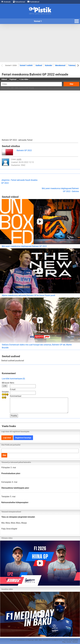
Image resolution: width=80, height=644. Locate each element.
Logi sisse (7, 438)
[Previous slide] (2, 65)
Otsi (71, 84)
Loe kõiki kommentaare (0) (13, 379)
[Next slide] (78, 65)
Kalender (49, 65)
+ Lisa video (24, 79)
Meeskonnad (60, 65)
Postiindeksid (33, 2)
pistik (19, 159)
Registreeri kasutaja (23, 438)
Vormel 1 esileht (26, 65)
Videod (4, 79)
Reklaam (75, 642)
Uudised (39, 65)
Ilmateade (6, 2)
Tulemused (73, 65)
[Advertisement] (40, 43)
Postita (14, 416)
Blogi (64, 642)
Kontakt (69, 642)
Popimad (13, 79)
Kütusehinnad (19, 2)
